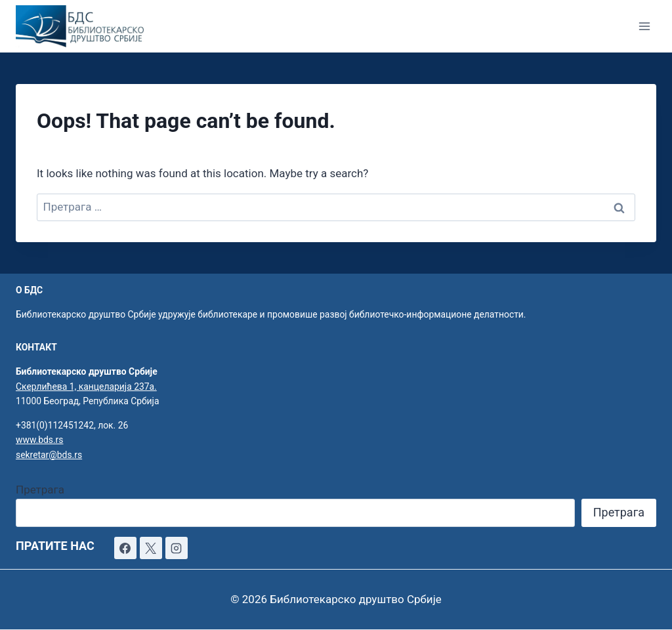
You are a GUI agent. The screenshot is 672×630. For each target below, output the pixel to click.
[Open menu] (644, 26)
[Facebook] (125, 548)
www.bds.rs (39, 440)
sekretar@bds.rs (49, 455)
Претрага (40, 490)
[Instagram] (177, 548)
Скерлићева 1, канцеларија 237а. (86, 387)
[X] (151, 548)
